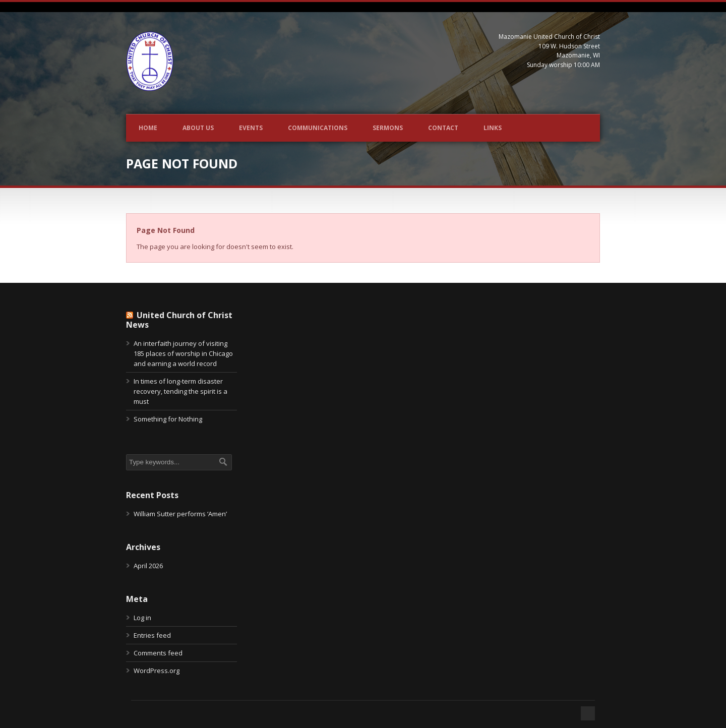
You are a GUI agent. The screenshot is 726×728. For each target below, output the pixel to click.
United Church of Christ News (179, 320)
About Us (198, 128)
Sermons (388, 128)
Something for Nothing (168, 419)
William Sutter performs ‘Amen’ (180, 514)
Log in (142, 618)
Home (148, 128)
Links (493, 128)
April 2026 (148, 566)
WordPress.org (157, 671)
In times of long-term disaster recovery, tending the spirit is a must (180, 391)
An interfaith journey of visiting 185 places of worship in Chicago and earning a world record (183, 353)
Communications (318, 128)
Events (251, 128)
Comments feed (158, 653)
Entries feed (152, 635)
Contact (443, 128)
